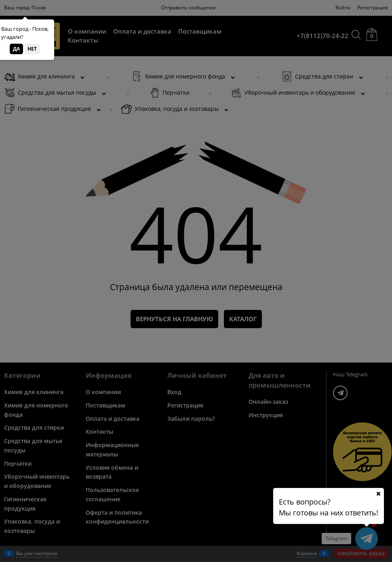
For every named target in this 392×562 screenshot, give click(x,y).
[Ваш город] (378, 494)
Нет (32, 49)
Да (16, 49)
